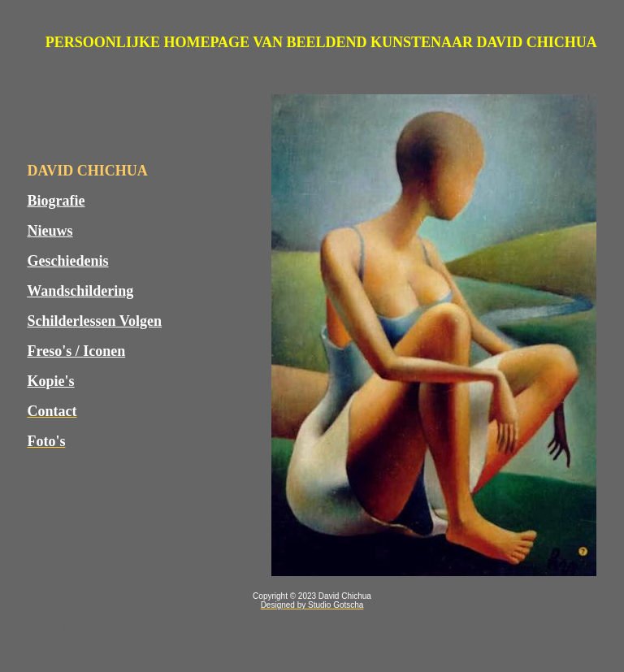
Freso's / (56, 351)
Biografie (56, 201)
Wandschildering (80, 291)
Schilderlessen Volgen (95, 321)
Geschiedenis (68, 261)
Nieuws (50, 231)
